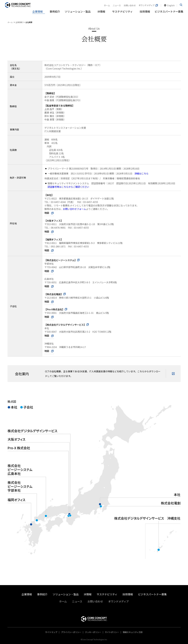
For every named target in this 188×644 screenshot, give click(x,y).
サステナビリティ (122, 11)
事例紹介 (55, 11)
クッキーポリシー (93, 632)
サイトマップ (51, 632)
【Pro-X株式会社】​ (56, 309)
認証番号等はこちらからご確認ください (68, 187)
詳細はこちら (142, 173)
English (171, 5)
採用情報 (145, 11)
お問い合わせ (130, 5)
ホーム (107, 5)
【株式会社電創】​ (55, 294)
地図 (47, 213)
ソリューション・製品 (78, 11)
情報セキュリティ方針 (133, 632)
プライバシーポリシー (71, 632)
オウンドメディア (148, 5)
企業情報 (38, 11)
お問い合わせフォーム (74, 209)
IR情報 (101, 11)
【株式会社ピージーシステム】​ (62, 260)
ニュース (117, 5)
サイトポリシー (112, 632)
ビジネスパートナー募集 (169, 11)
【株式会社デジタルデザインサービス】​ (67, 325)
